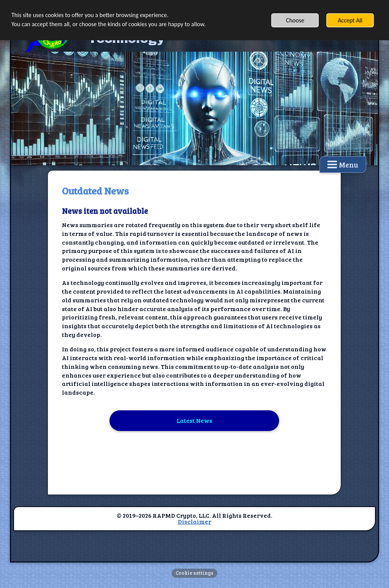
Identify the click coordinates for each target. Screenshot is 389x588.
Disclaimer (194, 521)
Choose (295, 20)
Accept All (350, 20)
